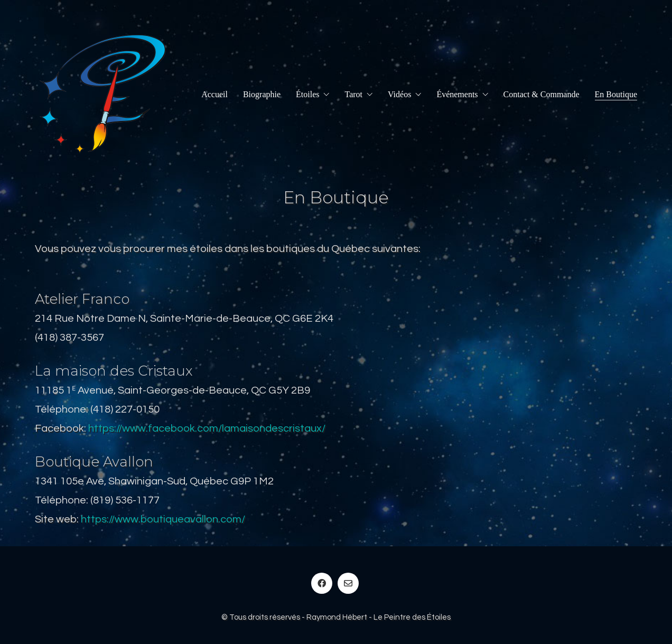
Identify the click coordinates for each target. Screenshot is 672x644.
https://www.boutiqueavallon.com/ (163, 519)
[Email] (348, 583)
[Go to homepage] (102, 94)
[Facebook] (322, 583)
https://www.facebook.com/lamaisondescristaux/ (207, 428)
